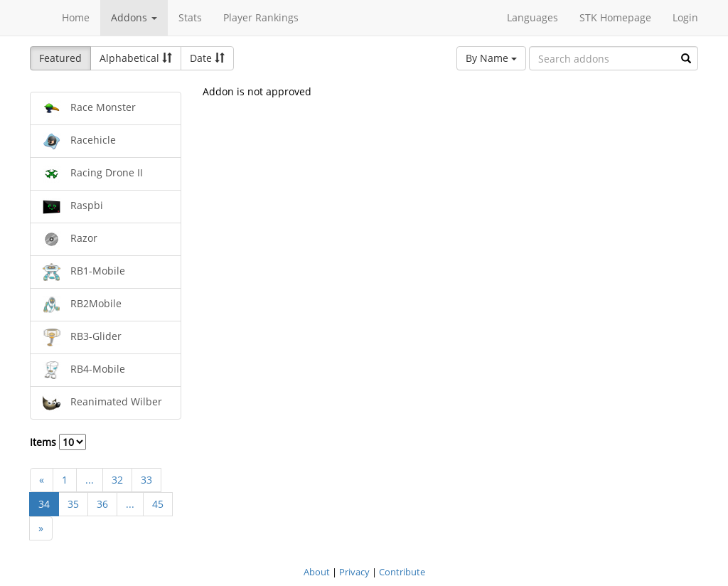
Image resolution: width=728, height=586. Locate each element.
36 (102, 504)
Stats (190, 17)
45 (158, 504)
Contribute (402, 572)
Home (76, 17)
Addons (134, 17)
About (317, 572)
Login (685, 17)
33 (146, 480)
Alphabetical (136, 58)
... (90, 480)
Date (207, 58)
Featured (60, 58)
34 (44, 504)
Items (58, 442)
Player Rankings (261, 17)
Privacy (354, 572)
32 (117, 480)
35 (73, 504)
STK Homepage (615, 17)
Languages (532, 17)
